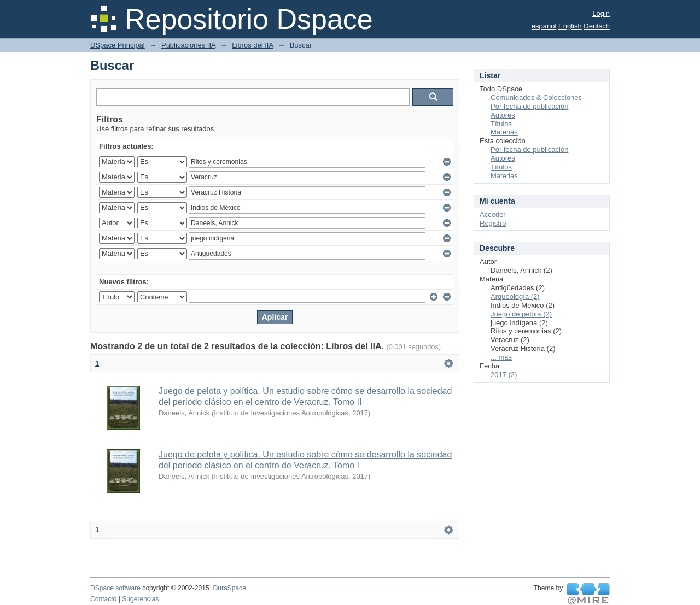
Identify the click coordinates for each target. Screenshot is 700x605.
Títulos (501, 124)
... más (501, 357)
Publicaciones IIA (188, 45)
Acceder (493, 215)
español (544, 26)
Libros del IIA (252, 45)
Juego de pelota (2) (521, 314)
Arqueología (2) (515, 296)
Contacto (103, 599)
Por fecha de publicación (529, 106)
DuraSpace (229, 588)
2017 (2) (504, 375)
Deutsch (597, 26)
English (570, 26)
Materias (504, 132)
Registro (493, 223)
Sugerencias (140, 599)
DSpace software (115, 588)
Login (601, 13)
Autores (503, 115)
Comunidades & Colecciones (536, 98)
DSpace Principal (118, 45)
